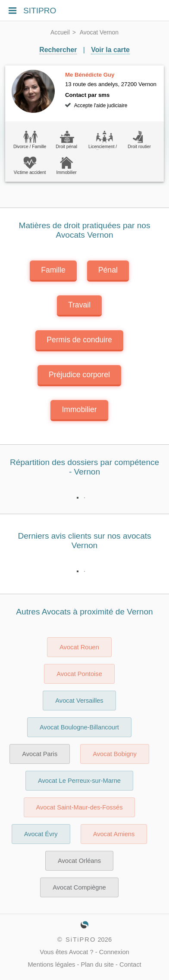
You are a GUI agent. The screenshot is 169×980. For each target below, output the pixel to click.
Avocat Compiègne (79, 887)
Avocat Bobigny (115, 754)
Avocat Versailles (79, 701)
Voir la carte (110, 50)
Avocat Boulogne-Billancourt (79, 727)
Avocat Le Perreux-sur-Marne (79, 781)
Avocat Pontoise (79, 674)
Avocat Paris (40, 754)
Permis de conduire (79, 340)
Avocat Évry (41, 834)
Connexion (114, 952)
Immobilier (79, 409)
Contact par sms (87, 95)
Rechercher (58, 50)
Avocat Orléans (79, 861)
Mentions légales (51, 964)
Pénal (108, 270)
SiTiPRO (81, 940)
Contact (130, 964)
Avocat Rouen (79, 647)
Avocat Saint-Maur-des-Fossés (80, 807)
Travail (79, 305)
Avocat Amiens (114, 834)
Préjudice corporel (79, 375)
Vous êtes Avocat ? (66, 952)
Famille (53, 270)
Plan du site (97, 964)
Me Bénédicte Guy (90, 75)
